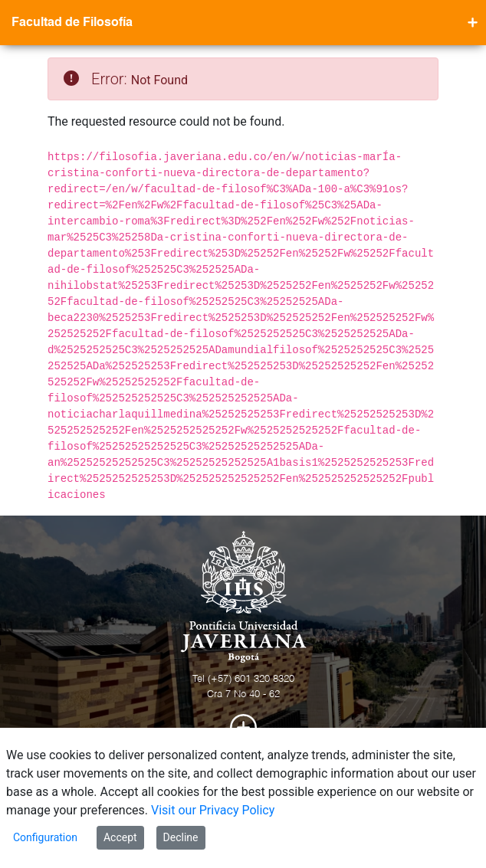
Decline (181, 837)
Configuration (45, 837)
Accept (120, 837)
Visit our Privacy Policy (213, 810)
